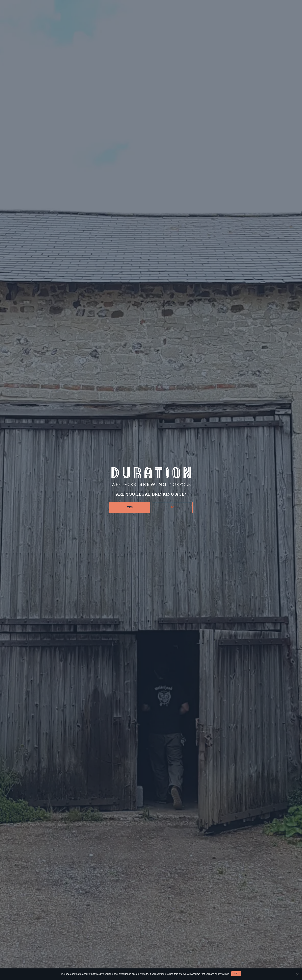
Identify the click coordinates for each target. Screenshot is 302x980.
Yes (130, 507)
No (172, 507)
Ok (236, 973)
